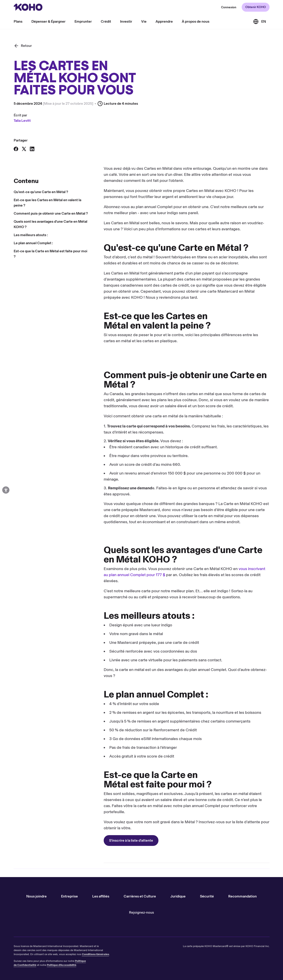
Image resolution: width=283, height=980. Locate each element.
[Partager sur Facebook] (16, 149)
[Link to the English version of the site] (260, 22)
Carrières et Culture (140, 896)
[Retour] (23, 46)
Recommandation (242, 896)
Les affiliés (101, 896)
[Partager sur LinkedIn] (32, 149)
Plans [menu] (18, 21)
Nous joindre (36, 896)
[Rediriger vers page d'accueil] (28, 7)
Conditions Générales (95, 954)
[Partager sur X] (24, 149)
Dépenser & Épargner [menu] (48, 21)
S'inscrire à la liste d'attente (41, 841)
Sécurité (207, 896)
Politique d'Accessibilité (62, 965)
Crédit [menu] (106, 21)
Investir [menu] (126, 21)
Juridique (178, 896)
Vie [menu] (144, 21)
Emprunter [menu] (83, 21)
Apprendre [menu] (164, 21)
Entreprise (69, 896)
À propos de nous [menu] (196, 21)
